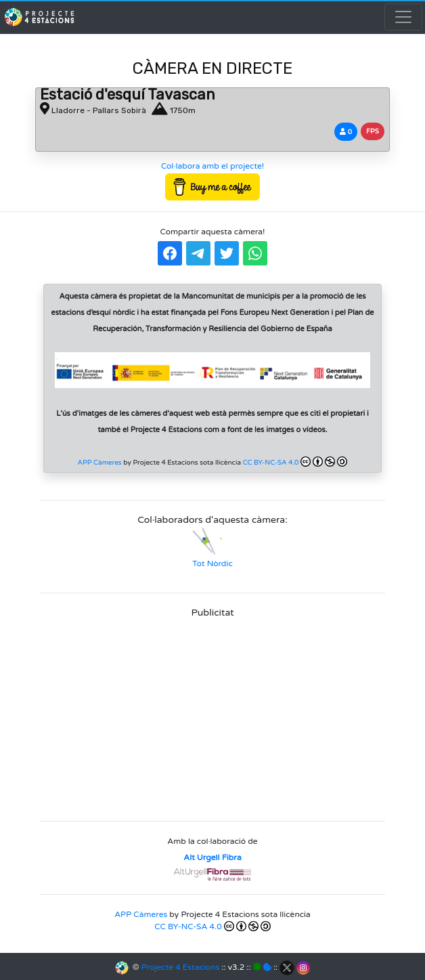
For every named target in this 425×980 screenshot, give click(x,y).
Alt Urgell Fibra (212, 857)
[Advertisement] (212, 715)
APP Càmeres (100, 463)
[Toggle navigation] (403, 17)
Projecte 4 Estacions (180, 967)
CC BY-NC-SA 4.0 (295, 462)
